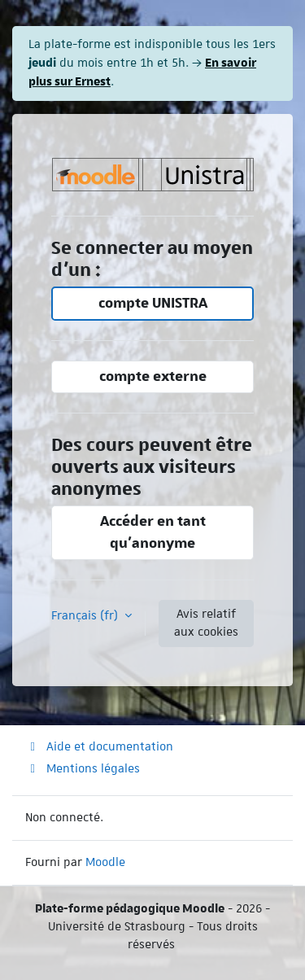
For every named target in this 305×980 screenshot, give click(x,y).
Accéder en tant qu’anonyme (153, 532)
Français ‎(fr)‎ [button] (86, 615)
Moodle (105, 862)
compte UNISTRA (153, 303)
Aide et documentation (99, 746)
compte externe (153, 376)
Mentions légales (83, 768)
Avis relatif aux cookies (206, 623)
